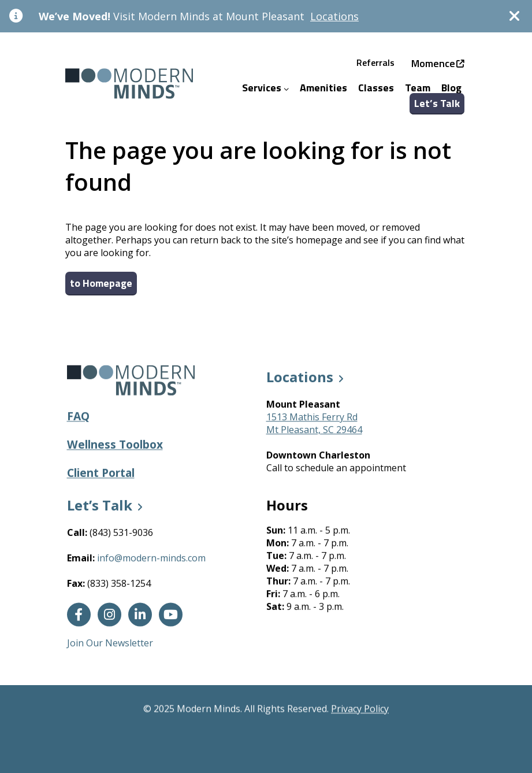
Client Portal (101, 473)
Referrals (375, 62)
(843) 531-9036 (121, 534)
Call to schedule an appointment (336, 468)
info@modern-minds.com (151, 559)
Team (418, 88)
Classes (376, 88)
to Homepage (101, 283)
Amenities (323, 88)
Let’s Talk (437, 103)
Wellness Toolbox (115, 445)
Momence (433, 63)
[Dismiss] (514, 16)
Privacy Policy (360, 709)
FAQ (78, 417)
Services (265, 88)
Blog (451, 88)
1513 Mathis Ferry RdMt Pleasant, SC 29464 (314, 424)
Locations (334, 16)
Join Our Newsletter (110, 644)
